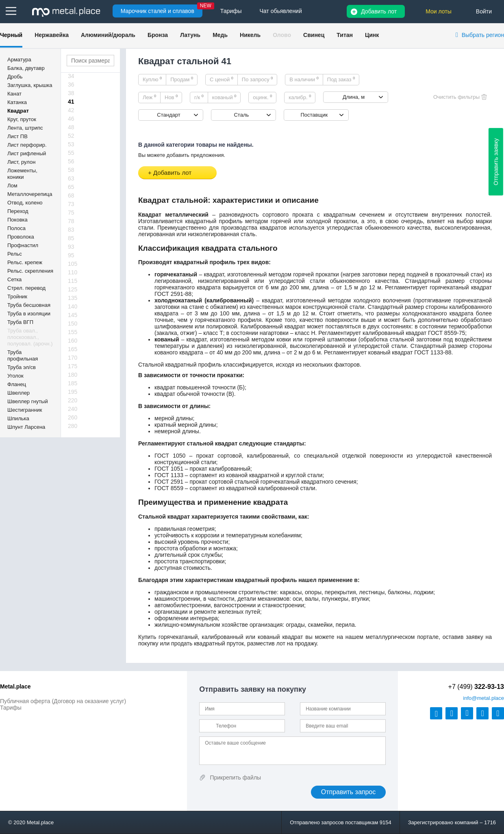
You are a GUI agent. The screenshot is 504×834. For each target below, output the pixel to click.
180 (73, 375)
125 (73, 289)
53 (71, 144)
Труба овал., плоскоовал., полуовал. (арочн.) (30, 337)
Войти (484, 11)
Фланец (17, 384)
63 (71, 178)
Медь (220, 35)
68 (71, 195)
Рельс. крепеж (25, 262)
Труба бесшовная (29, 305)
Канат (14, 94)
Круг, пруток (22, 119)
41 (71, 102)
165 (73, 349)
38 (71, 93)
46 (71, 119)
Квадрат (18, 111)
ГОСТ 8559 (169, 488)
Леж (149, 97)
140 (73, 306)
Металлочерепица (30, 194)
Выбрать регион (483, 35)
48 (71, 127)
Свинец (314, 35)
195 (73, 392)
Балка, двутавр (26, 68)
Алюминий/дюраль (108, 35)
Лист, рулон (21, 162)
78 (71, 221)
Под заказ (341, 79)
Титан (345, 35)
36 (71, 85)
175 (73, 366)
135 (73, 298)
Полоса (16, 228)
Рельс (15, 254)
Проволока (21, 237)
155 (73, 332)
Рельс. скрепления (30, 271)
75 (71, 213)
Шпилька (18, 418)
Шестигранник (25, 410)
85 (71, 238)
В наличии (304, 79)
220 (73, 400)
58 (71, 170)
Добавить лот (379, 11)
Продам (182, 79)
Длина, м (354, 97)
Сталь (241, 115)
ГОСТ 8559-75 (446, 333)
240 (73, 409)
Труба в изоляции (29, 314)
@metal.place (483, 698)
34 (71, 76)
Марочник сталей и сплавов (157, 11)
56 (71, 161)
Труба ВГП (20, 322)
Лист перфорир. (27, 145)
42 (71, 110)
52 (71, 136)
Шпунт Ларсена (26, 427)
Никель (250, 35)
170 (73, 358)
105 (73, 264)
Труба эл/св (22, 367)
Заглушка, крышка (30, 85)
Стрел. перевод (26, 288)
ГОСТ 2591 (169, 482)
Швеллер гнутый (28, 401)
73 (71, 204)
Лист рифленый (27, 153)
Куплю (152, 79)
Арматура (19, 60)
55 (71, 153)
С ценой (222, 79)
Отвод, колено (25, 203)
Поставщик (314, 115)
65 (71, 187)
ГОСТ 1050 (170, 456)
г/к (199, 97)
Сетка (14, 279)
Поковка (17, 220)
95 (71, 255)
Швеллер (18, 393)
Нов (171, 97)
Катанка (17, 102)
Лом (12, 186)
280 (73, 426)
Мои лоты (439, 11)
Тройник (17, 296)
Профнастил (23, 245)
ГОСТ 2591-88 (173, 294)
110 (73, 272)
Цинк (372, 35)
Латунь (190, 35)
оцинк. (262, 97)
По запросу (257, 79)
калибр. (300, 97)
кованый (224, 97)
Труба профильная (23, 355)
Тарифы (11, 708)
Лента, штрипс (25, 128)
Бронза (158, 35)
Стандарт (168, 115)
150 (73, 324)
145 (73, 315)
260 (73, 417)
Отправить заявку (496, 162)
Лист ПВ (17, 136)
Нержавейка (52, 35)
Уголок (15, 376)
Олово (282, 35)
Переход (18, 211)
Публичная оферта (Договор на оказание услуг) (63, 701)
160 (73, 341)
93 (71, 247)
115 (73, 281)
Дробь (15, 77)
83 (71, 230)
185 (73, 383)
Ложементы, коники (22, 174)
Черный (11, 35)
